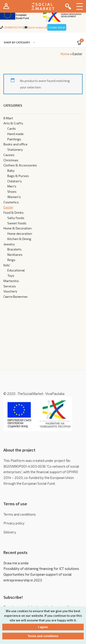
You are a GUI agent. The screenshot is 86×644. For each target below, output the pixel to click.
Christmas (11, 160)
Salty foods (16, 218)
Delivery (10, 532)
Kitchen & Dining (19, 239)
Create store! (57, 27)
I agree (43, 627)
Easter (8, 207)
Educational (16, 270)
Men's (12, 186)
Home (65, 54)
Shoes (12, 191)
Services (10, 286)
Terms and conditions (20, 514)
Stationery (15, 149)
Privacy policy (14, 523)
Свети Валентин (15, 296)
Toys (11, 275)
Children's (15, 181)
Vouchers (10, 291)
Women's (14, 197)
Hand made (15, 134)
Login (6, 6)
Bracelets (14, 249)
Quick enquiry (37, 27)
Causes (9, 155)
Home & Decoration (18, 228)
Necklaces (15, 254)
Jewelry (9, 244)
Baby (11, 170)
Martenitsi (11, 281)
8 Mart (8, 118)
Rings (11, 260)
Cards (12, 128)
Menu (80, 6)
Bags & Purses (18, 176)
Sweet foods (17, 223)
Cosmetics (11, 202)
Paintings (14, 139)
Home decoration (20, 233)
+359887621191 (13, 27)
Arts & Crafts (13, 123)
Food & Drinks (14, 212)
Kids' (7, 265)
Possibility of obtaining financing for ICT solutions (41, 569)
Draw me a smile (16, 563)
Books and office (15, 144)
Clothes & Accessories (20, 165)
